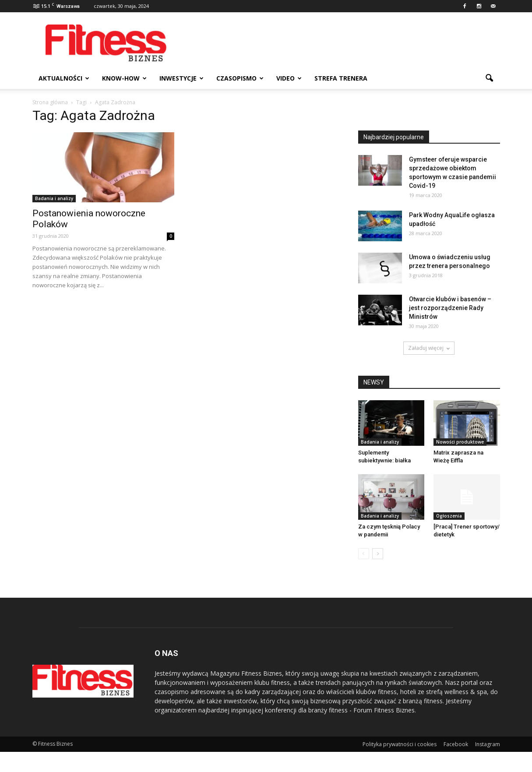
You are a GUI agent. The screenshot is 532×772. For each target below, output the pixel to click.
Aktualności (64, 78)
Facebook (456, 744)
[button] (490, 78)
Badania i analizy (54, 198)
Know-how (124, 78)
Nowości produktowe (460, 442)
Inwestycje (181, 78)
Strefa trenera (341, 78)
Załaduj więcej (429, 348)
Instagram (488, 744)
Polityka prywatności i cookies (400, 744)
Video (289, 78)
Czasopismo (240, 78)
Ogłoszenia (449, 516)
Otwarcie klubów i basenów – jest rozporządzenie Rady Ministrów (450, 308)
